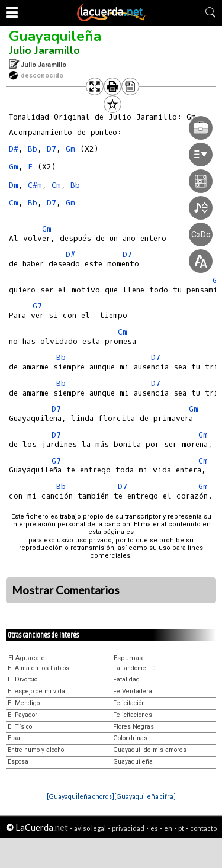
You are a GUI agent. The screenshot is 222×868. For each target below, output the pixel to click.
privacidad (128, 828)
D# (14, 149)
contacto (203, 828)
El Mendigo (24, 703)
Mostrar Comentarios (66, 590)
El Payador (22, 715)
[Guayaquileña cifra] (145, 796)
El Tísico (20, 727)
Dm (14, 185)
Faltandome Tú (134, 668)
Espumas (128, 658)
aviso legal (90, 828)
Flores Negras (133, 727)
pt (181, 828)
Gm (14, 167)
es (154, 828)
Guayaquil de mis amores (150, 750)
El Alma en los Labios (38, 668)
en (168, 828)
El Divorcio (22, 679)
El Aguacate (27, 658)
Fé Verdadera (133, 691)
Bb (33, 149)
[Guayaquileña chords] (81, 796)
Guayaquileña (55, 36)
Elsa (14, 738)
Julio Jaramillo (44, 50)
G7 (37, 306)
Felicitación (129, 703)
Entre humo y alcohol (37, 750)
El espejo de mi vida (36, 691)
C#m (35, 185)
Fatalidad (126, 679)
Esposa (18, 762)
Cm (56, 185)
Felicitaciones (133, 715)
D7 (52, 149)
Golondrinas (130, 738)
